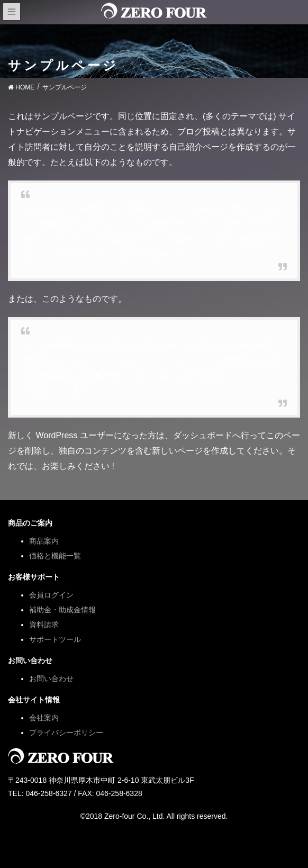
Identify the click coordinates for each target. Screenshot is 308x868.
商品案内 (44, 541)
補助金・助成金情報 (62, 610)
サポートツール (55, 639)
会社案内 (44, 718)
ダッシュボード (203, 435)
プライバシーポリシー (66, 733)
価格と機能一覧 (55, 556)
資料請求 (44, 625)
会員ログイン (51, 595)
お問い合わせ (51, 679)
